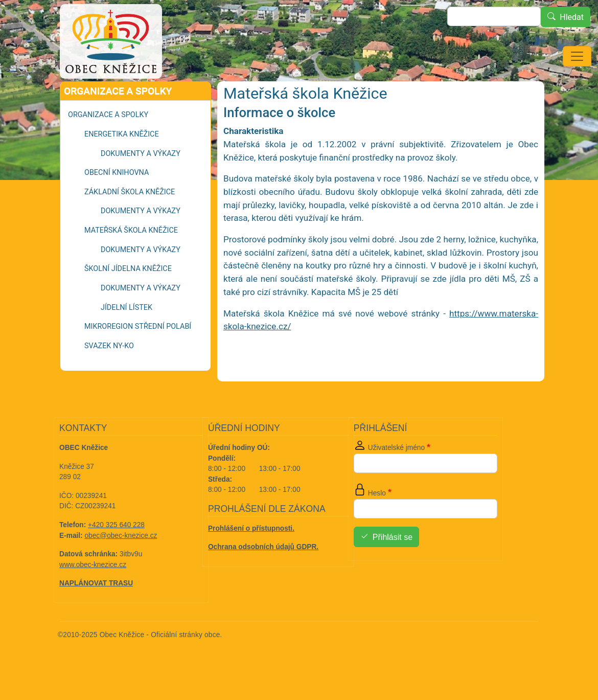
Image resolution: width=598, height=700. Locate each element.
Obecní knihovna (117, 201)
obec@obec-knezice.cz (121, 564)
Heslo (377, 522)
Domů (83, 95)
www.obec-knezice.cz (93, 593)
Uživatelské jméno (396, 476)
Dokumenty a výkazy (141, 182)
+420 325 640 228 (116, 554)
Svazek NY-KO (109, 375)
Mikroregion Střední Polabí (138, 355)
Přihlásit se (393, 566)
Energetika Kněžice (122, 163)
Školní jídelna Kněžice (128, 297)
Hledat (572, 17)
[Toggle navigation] (577, 56)
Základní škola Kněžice (130, 221)
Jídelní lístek (126, 336)
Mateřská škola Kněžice (131, 259)
